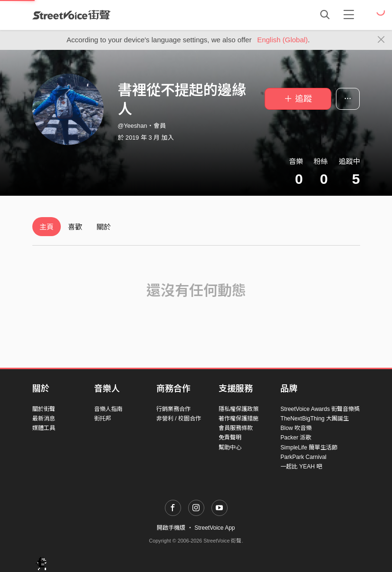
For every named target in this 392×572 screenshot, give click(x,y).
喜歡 (75, 227)
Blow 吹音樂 (296, 428)
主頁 (47, 227)
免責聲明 (230, 438)
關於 (104, 227)
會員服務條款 (236, 428)
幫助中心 (230, 448)
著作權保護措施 (239, 419)
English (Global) (282, 40)
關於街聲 (44, 409)
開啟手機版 (171, 528)
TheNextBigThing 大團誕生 (315, 419)
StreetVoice (72, 15)
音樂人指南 (108, 409)
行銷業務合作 (173, 409)
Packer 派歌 (296, 438)
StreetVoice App (215, 528)
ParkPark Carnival (303, 457)
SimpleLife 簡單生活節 (309, 448)
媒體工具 (44, 428)
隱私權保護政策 (239, 409)
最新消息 (44, 419)
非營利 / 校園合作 (179, 419)
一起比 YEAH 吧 (301, 467)
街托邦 (103, 419)
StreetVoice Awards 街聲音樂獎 (320, 409)
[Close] (381, 40)
